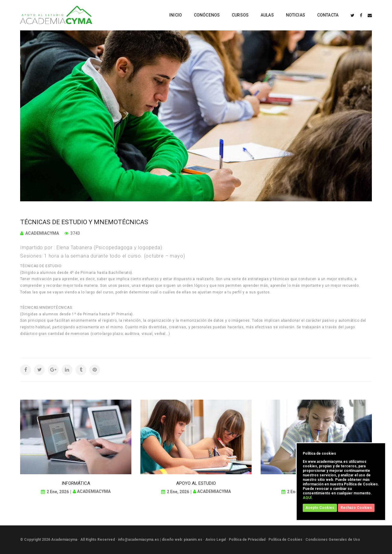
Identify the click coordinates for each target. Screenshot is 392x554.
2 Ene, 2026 (58, 492)
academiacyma (42, 233)
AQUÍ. (308, 498)
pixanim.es (193, 540)
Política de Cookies (285, 540)
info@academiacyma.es (138, 540)
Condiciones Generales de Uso (333, 540)
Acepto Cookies (320, 508)
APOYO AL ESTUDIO (196, 483)
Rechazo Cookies (356, 508)
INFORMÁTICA (76, 483)
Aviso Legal (216, 540)
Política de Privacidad (247, 540)
